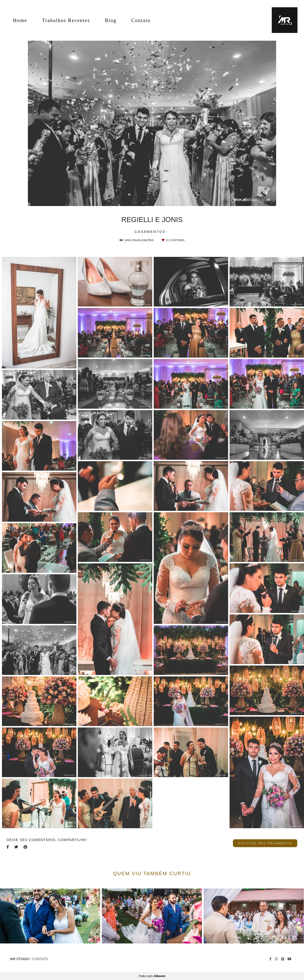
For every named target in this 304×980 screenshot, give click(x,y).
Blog (111, 20)
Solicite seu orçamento (265, 843)
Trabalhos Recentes (66, 20)
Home (20, 20)
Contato (141, 20)
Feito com (152, 976)
